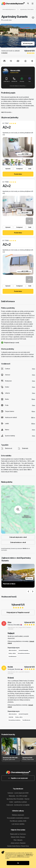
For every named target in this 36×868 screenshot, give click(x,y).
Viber (30, 80)
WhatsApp (22, 80)
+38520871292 (14, 80)
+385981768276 (6, 80)
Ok (18, 863)
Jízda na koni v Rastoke (18, 843)
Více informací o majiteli (18, 86)
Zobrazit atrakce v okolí (18, 542)
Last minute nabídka (18, 824)
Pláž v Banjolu (18, 840)
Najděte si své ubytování (18, 778)
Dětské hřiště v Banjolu (18, 837)
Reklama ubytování (18, 815)
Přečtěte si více (7, 112)
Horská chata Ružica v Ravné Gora (18, 846)
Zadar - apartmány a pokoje (18, 802)
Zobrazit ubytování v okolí (18, 537)
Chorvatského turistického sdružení (18, 818)
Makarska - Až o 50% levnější (18, 796)
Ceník (30, 169)
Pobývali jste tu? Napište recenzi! (18, 612)
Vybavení (8, 169)
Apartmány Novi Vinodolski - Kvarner (18, 799)
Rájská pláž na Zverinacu (18, 834)
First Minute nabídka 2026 (18, 821)
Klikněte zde (29, 854)
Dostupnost (19, 169)
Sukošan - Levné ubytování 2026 (18, 793)
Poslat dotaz (18, 174)
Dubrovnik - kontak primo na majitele (18, 805)
